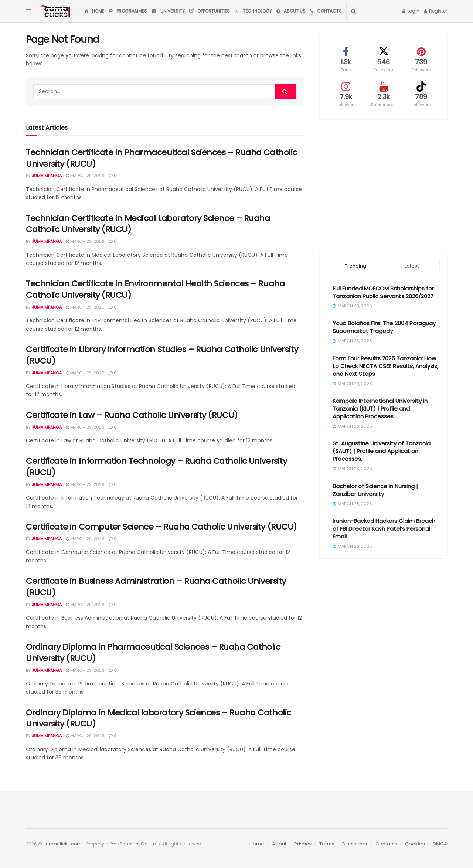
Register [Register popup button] (435, 11)
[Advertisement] (383, 185)
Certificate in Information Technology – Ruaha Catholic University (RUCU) (156, 467)
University (168, 11)
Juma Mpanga (47, 176)
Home (94, 11)
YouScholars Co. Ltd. (134, 844)
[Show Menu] (29, 11)
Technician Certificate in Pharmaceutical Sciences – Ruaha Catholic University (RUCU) (161, 158)
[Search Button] (353, 11)
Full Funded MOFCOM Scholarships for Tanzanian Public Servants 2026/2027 (383, 292)
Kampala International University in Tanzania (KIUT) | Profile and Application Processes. (380, 409)
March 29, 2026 (85, 176)
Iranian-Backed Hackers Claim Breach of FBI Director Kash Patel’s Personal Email (384, 529)
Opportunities (210, 11)
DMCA (440, 844)
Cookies (415, 844)
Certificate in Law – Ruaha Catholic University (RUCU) (132, 415)
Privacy (303, 844)
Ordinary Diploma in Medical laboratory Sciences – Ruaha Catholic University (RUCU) (159, 718)
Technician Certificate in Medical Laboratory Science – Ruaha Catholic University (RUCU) (148, 224)
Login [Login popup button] (411, 11)
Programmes (128, 11)
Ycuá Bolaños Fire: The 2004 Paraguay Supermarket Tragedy (384, 327)
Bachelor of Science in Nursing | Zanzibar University (375, 490)
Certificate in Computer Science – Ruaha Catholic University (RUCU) (161, 527)
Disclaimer (355, 844)
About (279, 844)
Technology (253, 11)
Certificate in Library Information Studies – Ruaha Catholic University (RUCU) (162, 355)
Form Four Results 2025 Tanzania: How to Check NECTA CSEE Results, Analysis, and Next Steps (385, 366)
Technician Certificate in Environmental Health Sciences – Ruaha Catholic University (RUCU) (155, 289)
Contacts (326, 11)
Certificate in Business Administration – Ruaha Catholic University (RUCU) (156, 587)
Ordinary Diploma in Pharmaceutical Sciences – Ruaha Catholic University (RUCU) (153, 653)
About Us (291, 11)
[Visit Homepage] (57, 11)
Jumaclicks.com (62, 844)
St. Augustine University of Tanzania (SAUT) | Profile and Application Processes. (382, 451)
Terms (327, 844)
